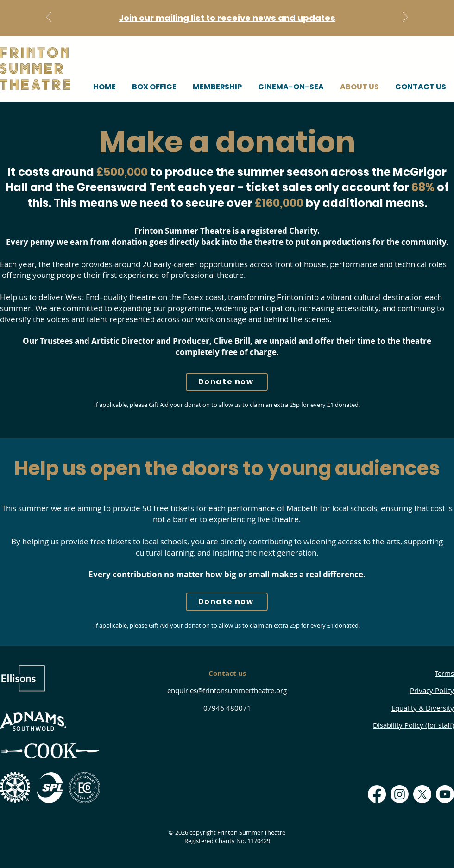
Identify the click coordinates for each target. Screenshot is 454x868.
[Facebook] (377, 794)
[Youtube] (445, 794)
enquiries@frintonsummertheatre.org (227, 690)
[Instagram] (400, 794)
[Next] (405, 18)
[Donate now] (227, 382)
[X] (422, 794)
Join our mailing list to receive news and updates (227, 18)
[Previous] (49, 18)
